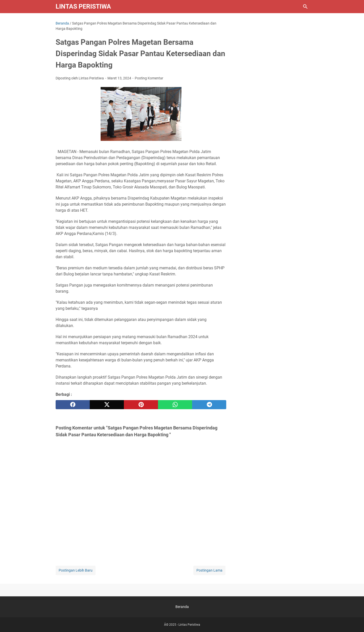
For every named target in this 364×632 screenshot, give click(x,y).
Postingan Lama (209, 570)
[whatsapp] (175, 405)
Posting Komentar (149, 78)
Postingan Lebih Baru (76, 570)
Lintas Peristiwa (83, 6)
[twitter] (107, 405)
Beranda (182, 607)
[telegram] (209, 405)
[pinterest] (141, 405)
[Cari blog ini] (305, 7)
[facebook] (73, 405)
